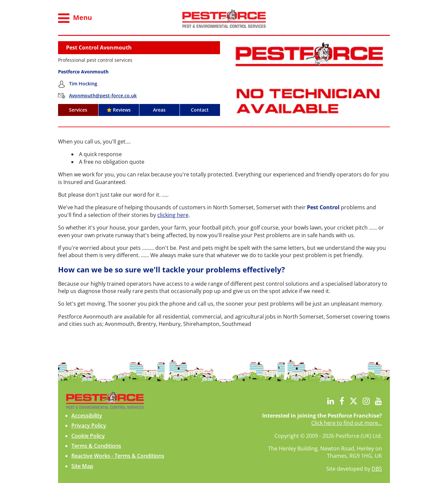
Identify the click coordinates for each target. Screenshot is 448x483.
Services (78, 110)
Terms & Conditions (96, 446)
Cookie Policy (88, 436)
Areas (159, 110)
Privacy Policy (89, 426)
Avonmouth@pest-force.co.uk (103, 96)
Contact (200, 110)
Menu (75, 18)
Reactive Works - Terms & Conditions (118, 456)
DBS (377, 469)
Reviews (119, 110)
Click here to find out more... (347, 423)
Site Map (82, 466)
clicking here (173, 215)
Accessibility (87, 416)
